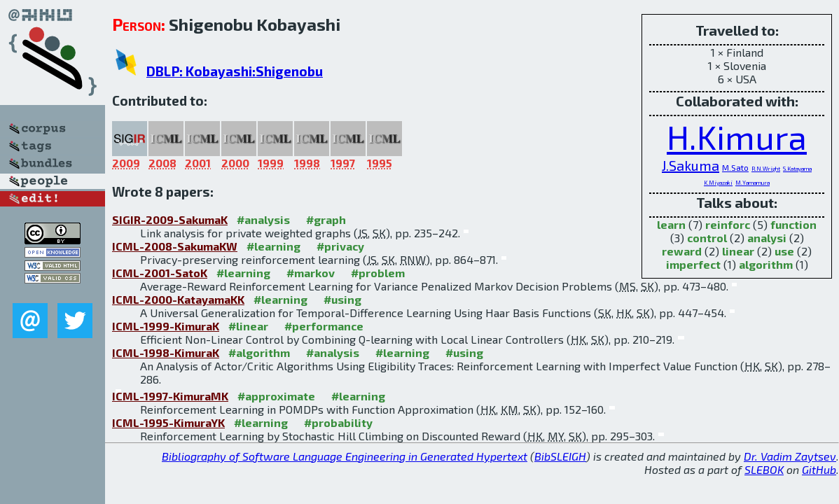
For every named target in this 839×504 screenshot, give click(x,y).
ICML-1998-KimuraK (166, 352)
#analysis (263, 219)
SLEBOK (764, 469)
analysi (767, 238)
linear (738, 251)
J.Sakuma (691, 165)
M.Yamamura (753, 183)
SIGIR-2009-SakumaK (170, 219)
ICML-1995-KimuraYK (168, 422)
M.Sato (735, 167)
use (784, 251)
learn (671, 224)
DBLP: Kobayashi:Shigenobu (235, 71)
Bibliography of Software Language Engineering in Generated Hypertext (345, 456)
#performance (324, 326)
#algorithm (259, 352)
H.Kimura (737, 136)
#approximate (276, 396)
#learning (273, 246)
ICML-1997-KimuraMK (170, 396)
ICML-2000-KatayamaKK (178, 299)
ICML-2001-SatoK (160, 273)
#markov (311, 273)
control (707, 238)
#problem (378, 273)
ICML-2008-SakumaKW (175, 246)
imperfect (693, 264)
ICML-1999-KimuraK (166, 326)
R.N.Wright (766, 169)
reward (682, 251)
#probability (338, 422)
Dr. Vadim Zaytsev (790, 456)
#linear (248, 326)
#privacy (340, 246)
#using (342, 299)
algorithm (766, 264)
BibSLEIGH (560, 456)
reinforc (728, 224)
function (793, 224)
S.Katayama (797, 169)
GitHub (819, 469)
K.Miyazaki (718, 183)
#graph (326, 219)
